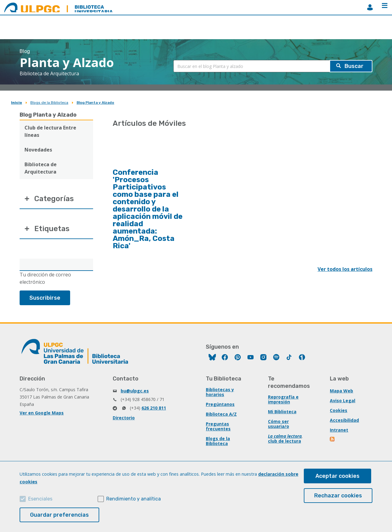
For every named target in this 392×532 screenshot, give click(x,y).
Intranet (339, 430)
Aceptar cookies (337, 476)
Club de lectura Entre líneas (50, 131)
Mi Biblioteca (282, 412)
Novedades (38, 150)
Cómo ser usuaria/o (279, 424)
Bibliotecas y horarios (220, 392)
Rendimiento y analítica (134, 499)
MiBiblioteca (370, 7)
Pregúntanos (220, 404)
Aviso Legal (343, 401)
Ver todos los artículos (345, 269)
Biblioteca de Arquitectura (41, 168)
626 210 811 (154, 408)
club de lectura (285, 441)
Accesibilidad (344, 420)
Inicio (17, 103)
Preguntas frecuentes (218, 426)
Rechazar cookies (338, 496)
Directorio (124, 418)
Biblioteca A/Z (221, 414)
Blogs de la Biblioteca (49, 103)
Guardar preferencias (59, 515)
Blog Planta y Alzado (95, 103)
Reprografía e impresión (283, 399)
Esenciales (40, 499)
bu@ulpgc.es (135, 391)
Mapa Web (341, 391)
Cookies (339, 410)
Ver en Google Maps (42, 413)
